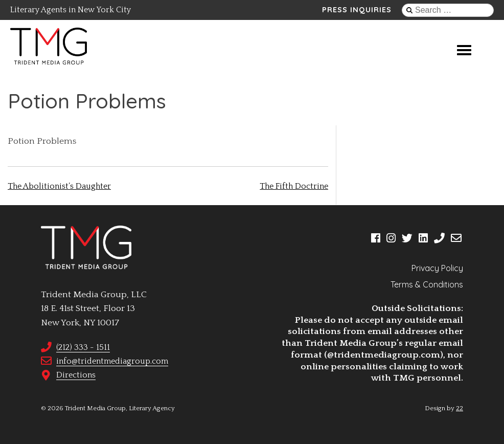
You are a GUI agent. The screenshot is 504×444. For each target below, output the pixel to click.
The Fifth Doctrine (294, 186)
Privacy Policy (437, 268)
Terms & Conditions (427, 284)
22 (460, 408)
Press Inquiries (357, 10)
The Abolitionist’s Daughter (59, 186)
